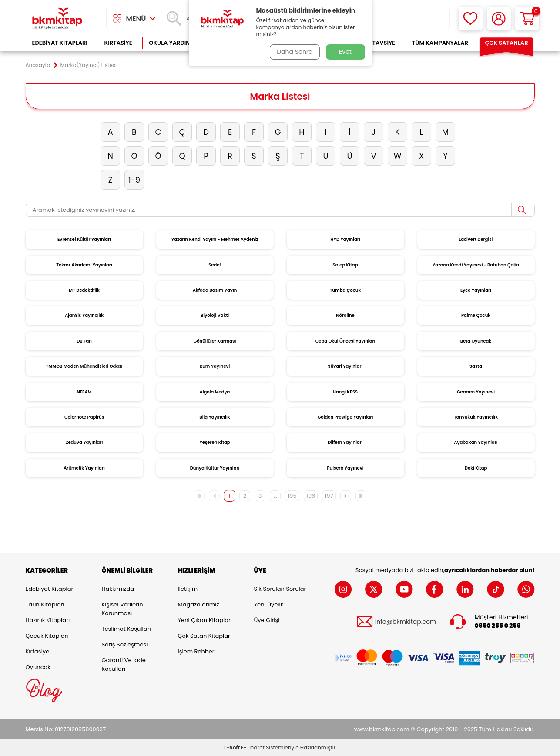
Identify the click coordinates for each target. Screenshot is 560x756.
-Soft (232, 748)
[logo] (57, 18)
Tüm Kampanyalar (440, 43)
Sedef (215, 265)
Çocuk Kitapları (47, 636)
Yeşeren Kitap (215, 442)
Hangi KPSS (345, 392)
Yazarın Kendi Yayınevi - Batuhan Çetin (476, 265)
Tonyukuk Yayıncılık (476, 417)
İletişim (188, 589)
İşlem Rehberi (197, 651)
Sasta (476, 366)
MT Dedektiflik (84, 290)
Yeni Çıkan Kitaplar (204, 620)
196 (311, 496)
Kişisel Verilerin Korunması (122, 609)
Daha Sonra (294, 52)
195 (292, 496)
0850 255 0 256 (498, 626)
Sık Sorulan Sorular (280, 589)
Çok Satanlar (506, 43)
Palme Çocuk (476, 315)
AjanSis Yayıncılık (84, 315)
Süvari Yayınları (345, 366)
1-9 (134, 180)
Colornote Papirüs (84, 417)
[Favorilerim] (471, 18)
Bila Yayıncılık (215, 417)
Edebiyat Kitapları (60, 43)
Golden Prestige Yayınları (345, 417)
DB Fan (84, 341)
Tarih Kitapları (45, 604)
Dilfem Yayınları (345, 442)
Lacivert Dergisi (476, 239)
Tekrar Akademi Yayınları (84, 265)
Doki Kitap (476, 468)
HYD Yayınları (345, 239)
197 (329, 496)
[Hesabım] (499, 18)
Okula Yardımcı (173, 43)
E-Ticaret (253, 748)
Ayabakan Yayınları (476, 442)
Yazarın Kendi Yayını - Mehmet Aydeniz (215, 239)
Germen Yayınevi (476, 392)
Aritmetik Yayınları (84, 468)
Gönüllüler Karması (215, 341)
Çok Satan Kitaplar (204, 636)
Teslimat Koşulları (126, 629)
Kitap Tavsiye (375, 43)
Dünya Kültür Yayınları (215, 468)
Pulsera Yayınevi (345, 468)
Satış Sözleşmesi (125, 644)
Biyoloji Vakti (215, 315)
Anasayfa (38, 65)
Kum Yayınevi (215, 366)
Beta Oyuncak (476, 341)
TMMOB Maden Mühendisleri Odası (84, 366)
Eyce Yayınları (476, 290)
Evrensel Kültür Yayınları (84, 239)
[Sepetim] (527, 18)
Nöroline (345, 315)
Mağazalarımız (199, 604)
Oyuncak (38, 667)
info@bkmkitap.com (406, 621)
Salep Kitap (345, 265)
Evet (345, 52)
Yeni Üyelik (269, 604)
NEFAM (84, 392)
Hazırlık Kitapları (48, 620)
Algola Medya (215, 392)
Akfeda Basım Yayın (215, 290)
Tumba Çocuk (345, 290)
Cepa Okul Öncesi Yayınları (345, 341)
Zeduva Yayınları (84, 442)
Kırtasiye (118, 43)
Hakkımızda (118, 589)
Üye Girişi (267, 620)
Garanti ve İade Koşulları (124, 664)
